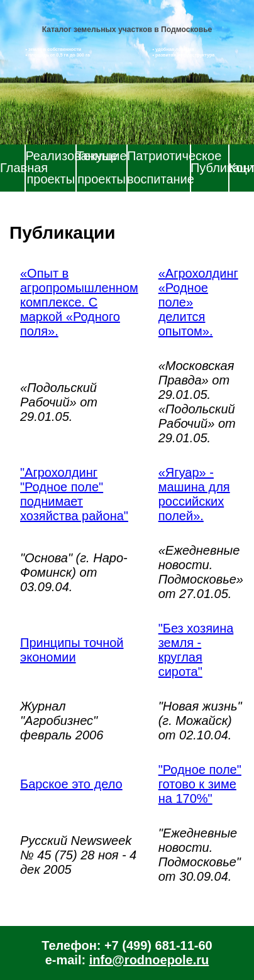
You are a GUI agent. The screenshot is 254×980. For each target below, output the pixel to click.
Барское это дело (71, 784)
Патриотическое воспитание (159, 167)
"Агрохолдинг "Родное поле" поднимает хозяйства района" (74, 494)
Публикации (210, 168)
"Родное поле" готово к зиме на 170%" (200, 784)
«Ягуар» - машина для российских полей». (194, 494)
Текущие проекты (102, 167)
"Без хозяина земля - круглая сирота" (196, 650)
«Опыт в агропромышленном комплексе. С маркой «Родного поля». (79, 302)
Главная (13, 168)
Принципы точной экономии (72, 650)
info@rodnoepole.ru (149, 960)
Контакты (241, 168)
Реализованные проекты (51, 167)
